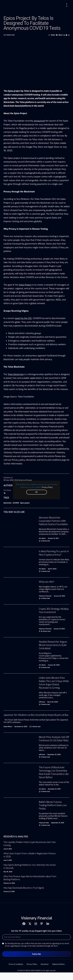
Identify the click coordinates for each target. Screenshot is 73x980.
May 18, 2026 (8, 872)
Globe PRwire (8, 727)
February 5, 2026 (9, 883)
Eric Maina (7, 490)
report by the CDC (23, 318)
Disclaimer (45, 964)
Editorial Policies (58, 964)
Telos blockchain (16, 374)
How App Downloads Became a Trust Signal (24, 888)
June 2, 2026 (8, 860)
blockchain (7, 503)
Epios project (25, 503)
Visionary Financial (45, 596)
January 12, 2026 (9, 892)
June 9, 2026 (8, 849)
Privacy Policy (47, 487)
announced (39, 121)
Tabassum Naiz (44, 823)
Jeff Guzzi (42, 702)
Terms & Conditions (16, 964)
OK (36, 492)
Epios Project (25, 285)
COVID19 (16, 503)
